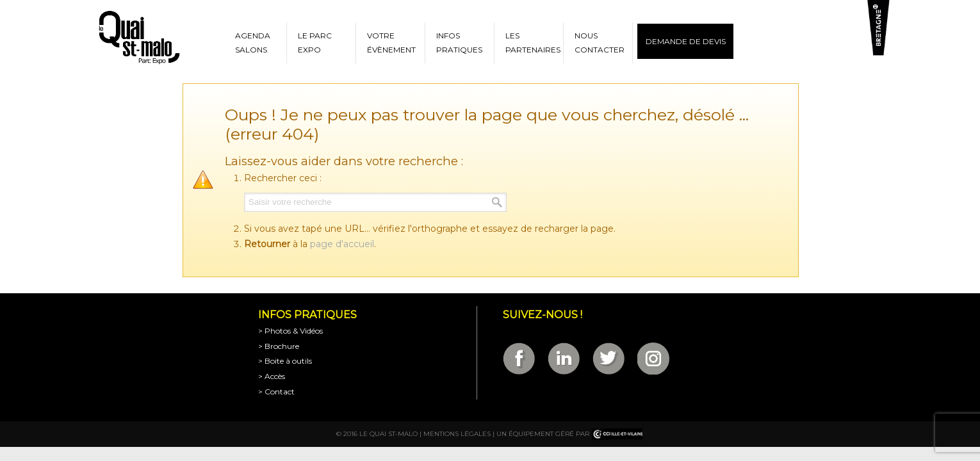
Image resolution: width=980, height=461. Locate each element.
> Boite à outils (285, 361)
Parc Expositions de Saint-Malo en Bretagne (138, 38)
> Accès (272, 376)
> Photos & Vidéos (290, 331)
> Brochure (279, 346)
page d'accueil (342, 244)
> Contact (276, 392)
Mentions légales (457, 434)
